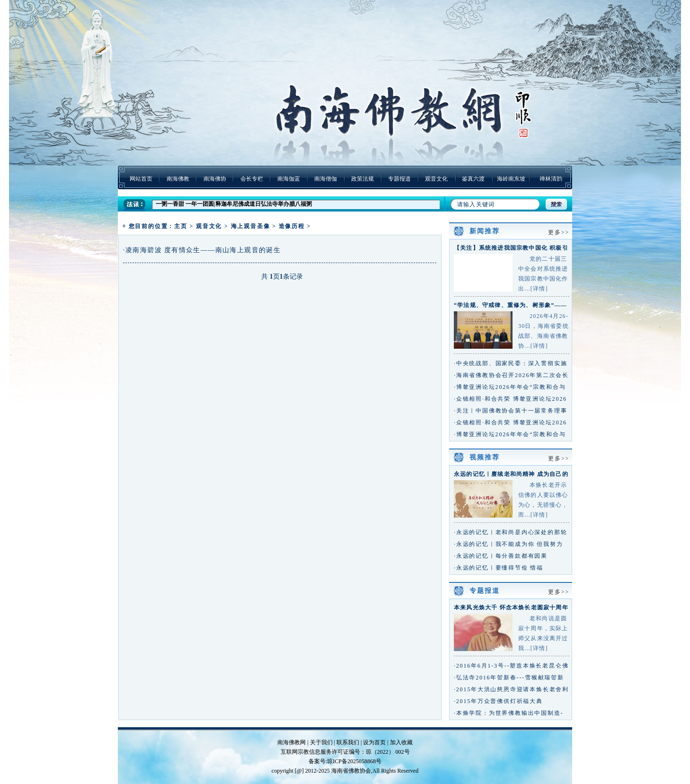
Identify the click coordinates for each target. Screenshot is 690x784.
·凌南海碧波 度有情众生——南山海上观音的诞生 (202, 250)
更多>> (559, 232)
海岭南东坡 (511, 179)
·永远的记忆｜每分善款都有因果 (501, 556)
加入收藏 (401, 742)
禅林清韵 (551, 179)
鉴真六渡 (473, 179)
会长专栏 (252, 179)
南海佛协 (215, 179)
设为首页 (374, 742)
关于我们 (321, 742)
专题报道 (399, 179)
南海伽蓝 (289, 179)
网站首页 (141, 179)
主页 (181, 226)
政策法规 (363, 179)
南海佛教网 (292, 742)
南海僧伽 (326, 179)
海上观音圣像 (251, 226)
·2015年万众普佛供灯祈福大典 (498, 701)
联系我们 (348, 742)
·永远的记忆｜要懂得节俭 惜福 (499, 568)
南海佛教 (178, 179)
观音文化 (436, 179)
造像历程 (292, 226)
